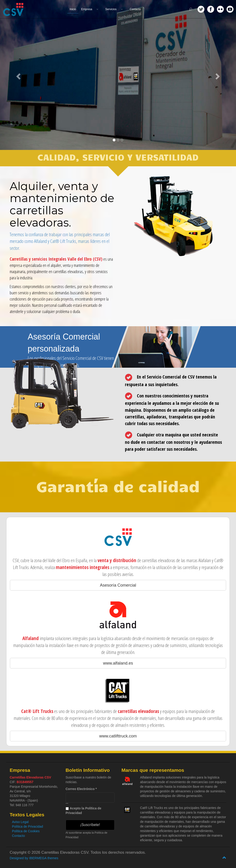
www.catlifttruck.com (118, 736)
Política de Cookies (26, 831)
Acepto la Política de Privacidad (84, 811)
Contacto (18, 836)
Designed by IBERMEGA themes (34, 858)
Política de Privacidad (28, 826)
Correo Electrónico (81, 789)
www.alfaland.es (118, 663)
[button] (18, 75)
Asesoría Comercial (118, 585)
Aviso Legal (20, 822)
